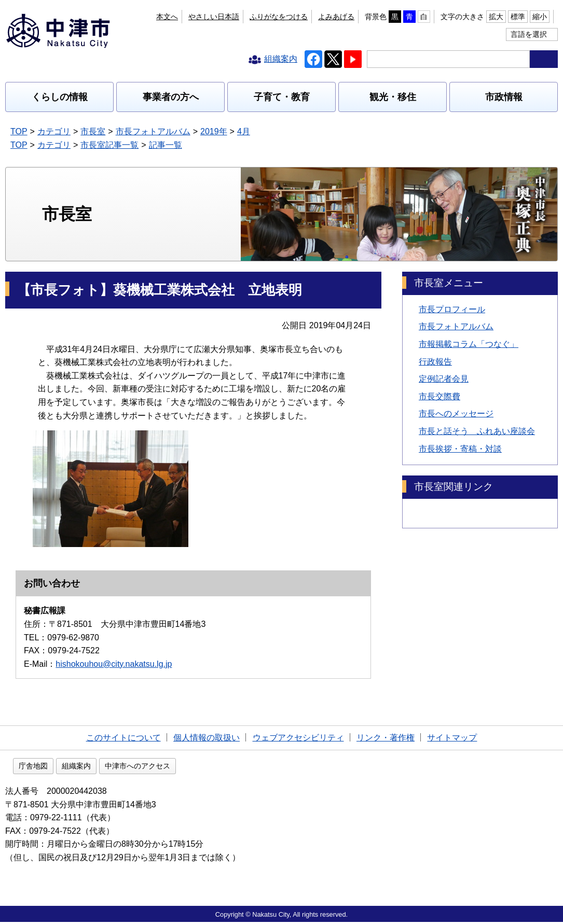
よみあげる (336, 17)
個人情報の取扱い (207, 738)
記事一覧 (166, 145)
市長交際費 (440, 396)
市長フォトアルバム (153, 131)
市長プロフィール (452, 309)
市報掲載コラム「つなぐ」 (469, 344)
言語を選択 (529, 34)
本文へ (167, 17)
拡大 (496, 17)
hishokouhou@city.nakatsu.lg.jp (114, 664)
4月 (244, 131)
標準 (518, 17)
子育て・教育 (282, 97)
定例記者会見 (444, 379)
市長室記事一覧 (109, 145)
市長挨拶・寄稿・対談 (460, 449)
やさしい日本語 (214, 17)
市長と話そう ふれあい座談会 (477, 431)
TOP (19, 131)
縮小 (540, 17)
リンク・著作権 (386, 738)
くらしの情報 (60, 97)
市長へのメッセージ (456, 414)
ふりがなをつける (279, 17)
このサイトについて (123, 738)
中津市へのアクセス (204, 768)
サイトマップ (452, 738)
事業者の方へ (171, 97)
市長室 (93, 131)
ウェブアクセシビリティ (298, 738)
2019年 (214, 131)
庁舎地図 (100, 768)
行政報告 (435, 362)
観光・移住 (393, 97)
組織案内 (143, 768)
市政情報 (504, 97)
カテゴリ (54, 131)
